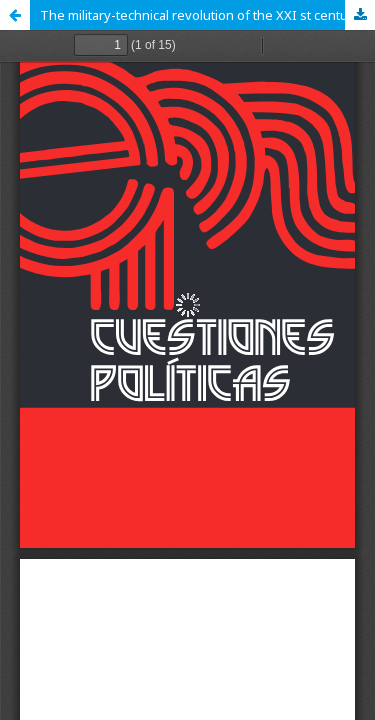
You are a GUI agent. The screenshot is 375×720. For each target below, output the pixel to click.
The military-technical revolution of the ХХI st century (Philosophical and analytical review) (207, 15)
